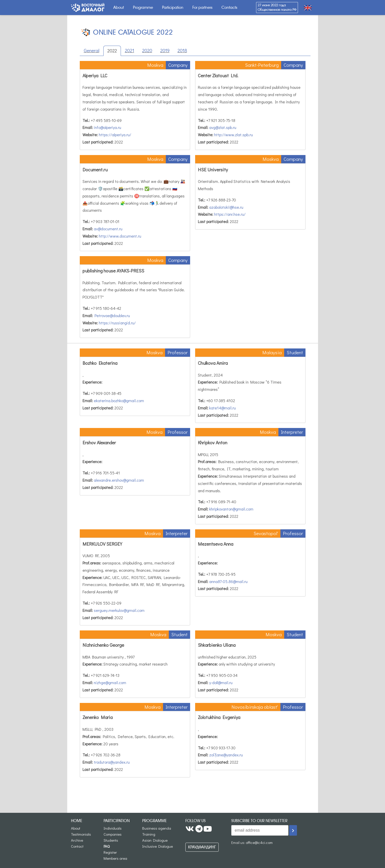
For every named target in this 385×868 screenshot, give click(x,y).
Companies (113, 834)
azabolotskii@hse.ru (226, 207)
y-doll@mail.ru (221, 682)
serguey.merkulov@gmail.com (119, 610)
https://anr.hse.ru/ (230, 214)
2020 (147, 50)
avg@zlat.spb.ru (223, 127)
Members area (115, 858)
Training (149, 834)
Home (77, 821)
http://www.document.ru (120, 236)
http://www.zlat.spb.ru (234, 135)
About (119, 7)
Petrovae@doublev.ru (112, 315)
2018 (182, 50)
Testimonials (81, 834)
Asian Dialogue (155, 840)
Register (110, 852)
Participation (173, 7)
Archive (77, 840)
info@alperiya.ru (107, 127)
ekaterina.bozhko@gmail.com (119, 401)
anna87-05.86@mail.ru (228, 581)
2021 (130, 50)
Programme (143, 7)
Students (111, 840)
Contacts (229, 7)
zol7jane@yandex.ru (226, 755)
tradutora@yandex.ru (112, 762)
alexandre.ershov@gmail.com (119, 480)
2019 (165, 50)
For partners (202, 7)
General (92, 50)
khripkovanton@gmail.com (231, 509)
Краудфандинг (202, 847)
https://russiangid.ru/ (117, 323)
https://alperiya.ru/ (115, 135)
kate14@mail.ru (222, 408)
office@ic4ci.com (259, 842)
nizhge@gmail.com (110, 682)
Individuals (113, 828)
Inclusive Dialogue (158, 846)
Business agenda (157, 828)
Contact (77, 846)
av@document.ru (108, 229)
